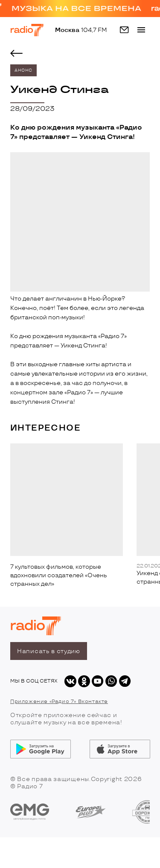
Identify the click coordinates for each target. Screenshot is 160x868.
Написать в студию (49, 651)
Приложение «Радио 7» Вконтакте (59, 702)
